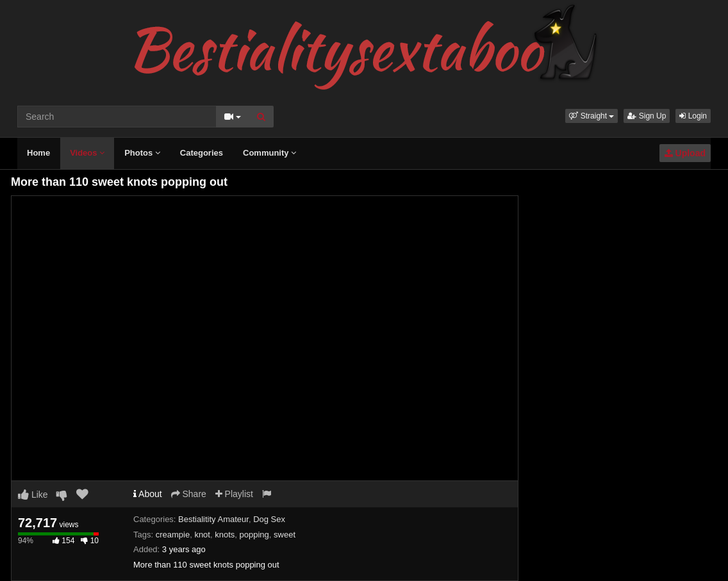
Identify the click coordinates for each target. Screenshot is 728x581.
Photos (142, 153)
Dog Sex (269, 519)
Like (33, 495)
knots (225, 535)
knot (202, 535)
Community (269, 153)
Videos (87, 153)
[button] (591, 116)
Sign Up (647, 116)
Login (693, 116)
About (148, 494)
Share (189, 494)
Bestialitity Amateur (213, 519)
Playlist (234, 494)
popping (254, 535)
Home (38, 153)
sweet (285, 535)
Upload (685, 153)
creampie (173, 535)
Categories (202, 153)
